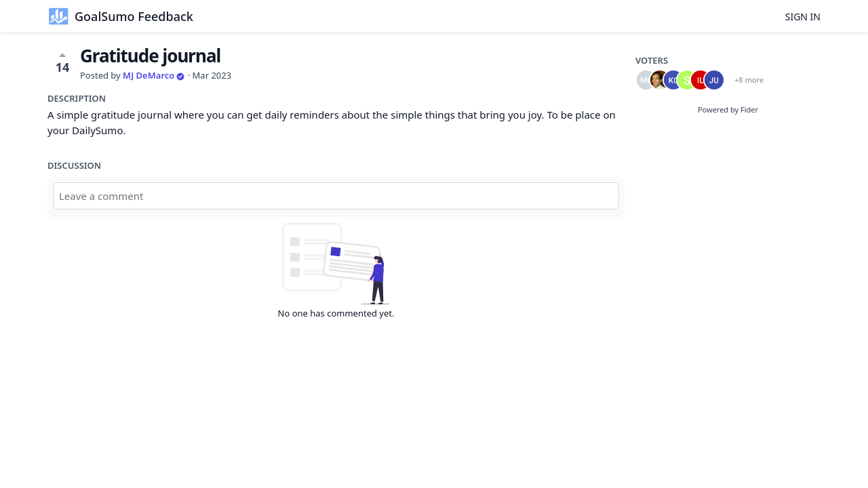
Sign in (803, 17)
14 (63, 62)
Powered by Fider (728, 109)
